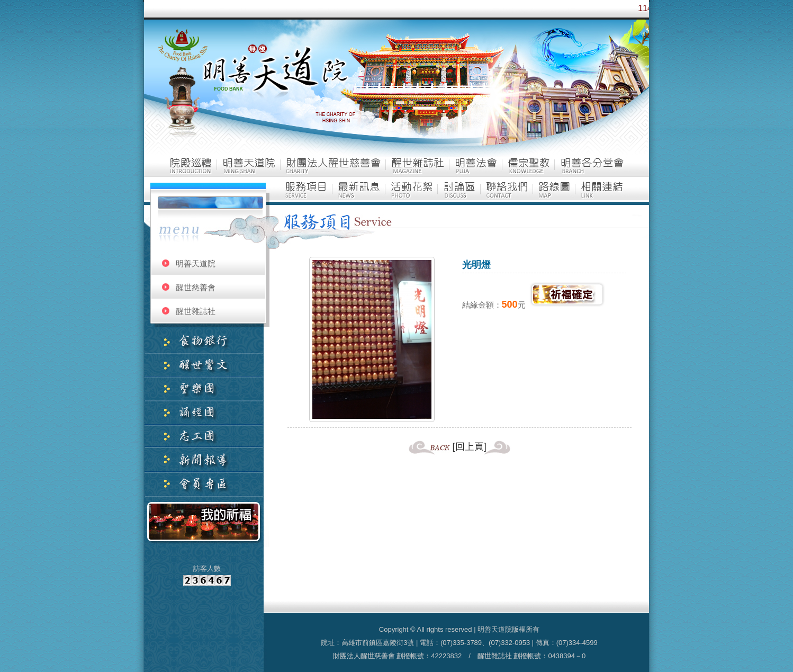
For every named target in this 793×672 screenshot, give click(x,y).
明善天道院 (196, 263)
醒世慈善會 (196, 287)
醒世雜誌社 (196, 311)
